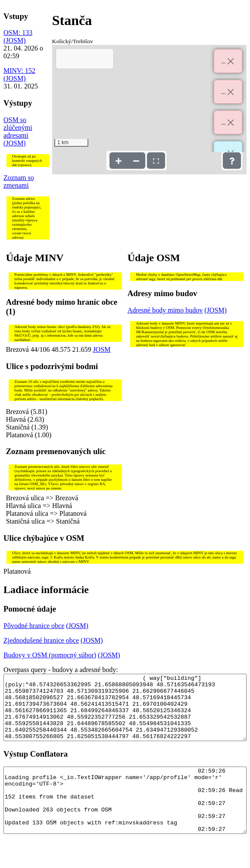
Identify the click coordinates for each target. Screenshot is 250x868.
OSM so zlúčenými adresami (18, 128)
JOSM (102, 349)
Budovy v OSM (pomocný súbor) (50, 655)
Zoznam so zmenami (19, 181)
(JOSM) (15, 40)
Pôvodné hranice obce (34, 626)
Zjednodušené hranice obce (41, 640)
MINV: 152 (19, 71)
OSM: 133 (18, 33)
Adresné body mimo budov (165, 310)
